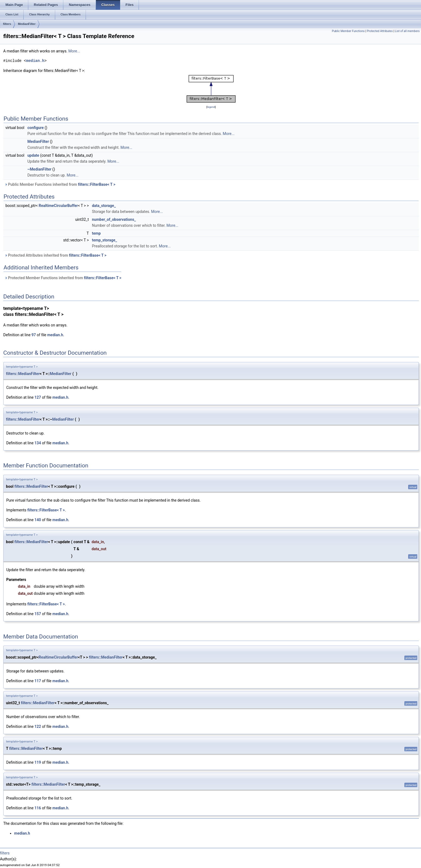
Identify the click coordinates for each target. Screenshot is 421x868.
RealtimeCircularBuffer (58, 206)
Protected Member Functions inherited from (63, 278)
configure (36, 128)
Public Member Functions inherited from (60, 184)
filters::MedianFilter (23, 374)
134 (38, 443)
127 (38, 397)
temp (96, 233)
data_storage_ (104, 206)
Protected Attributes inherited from (55, 255)
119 (38, 762)
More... (74, 51)
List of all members (407, 31)
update (33, 155)
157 (38, 614)
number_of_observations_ (114, 219)
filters (7, 24)
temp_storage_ (104, 240)
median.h (35, 61)
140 (38, 520)
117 (38, 681)
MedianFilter (27, 24)
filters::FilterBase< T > (97, 184)
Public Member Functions (348, 31)
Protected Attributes (380, 31)
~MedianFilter (39, 169)
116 (38, 808)
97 (34, 335)
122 (38, 727)
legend (211, 107)
